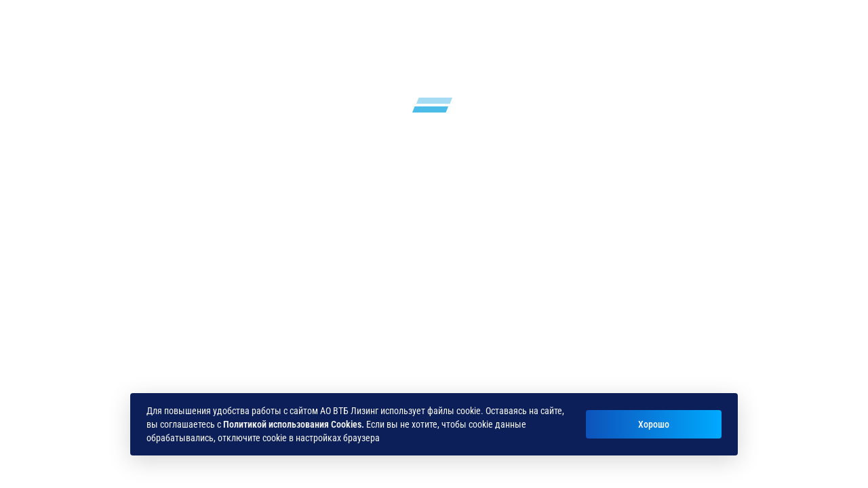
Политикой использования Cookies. (294, 424)
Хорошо (654, 424)
